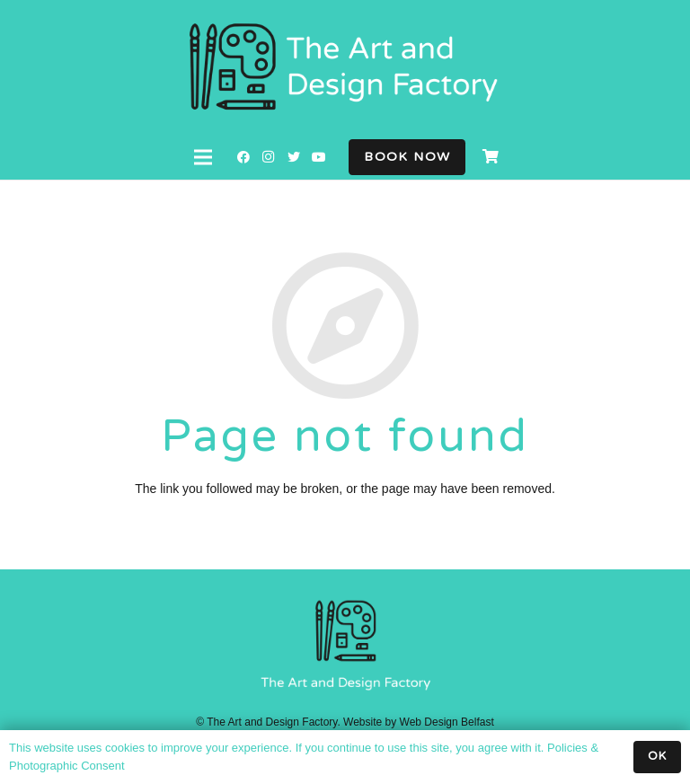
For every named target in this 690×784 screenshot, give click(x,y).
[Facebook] (243, 157)
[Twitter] (294, 157)
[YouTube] (319, 157)
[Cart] (490, 157)
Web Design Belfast (447, 722)
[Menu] (203, 157)
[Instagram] (269, 157)
